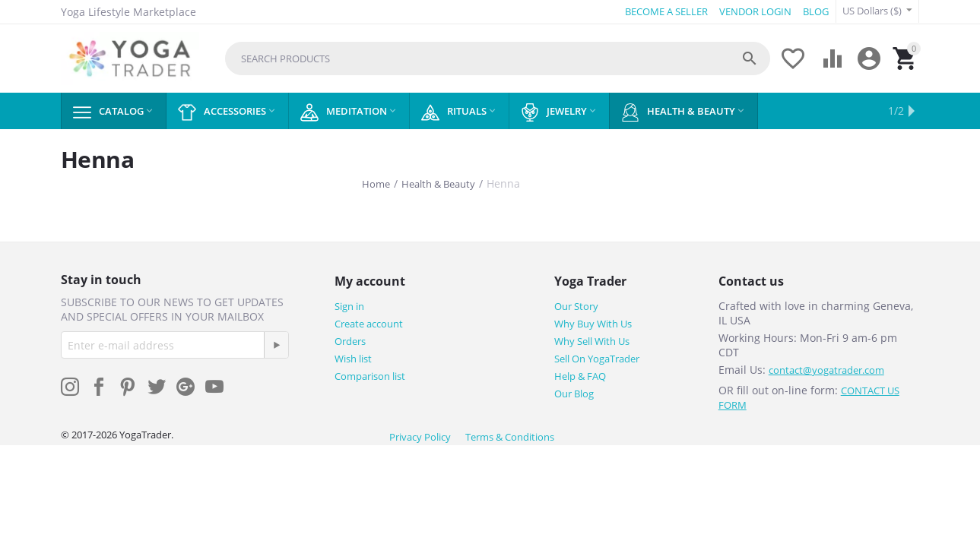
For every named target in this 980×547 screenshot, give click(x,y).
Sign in (349, 306)
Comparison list (370, 376)
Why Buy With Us (593, 324)
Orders (350, 341)
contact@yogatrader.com (826, 370)
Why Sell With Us (592, 341)
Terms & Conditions (510, 437)
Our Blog (574, 394)
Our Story (576, 306)
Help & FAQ (580, 376)
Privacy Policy (420, 437)
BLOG (816, 11)
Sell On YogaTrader (597, 359)
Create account (369, 324)
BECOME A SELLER (666, 11)
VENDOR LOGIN (755, 11)
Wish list (353, 359)
